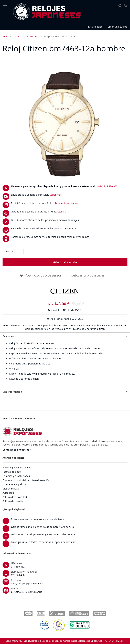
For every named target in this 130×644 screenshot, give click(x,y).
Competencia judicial (14, 484)
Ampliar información (66, 203)
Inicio (5, 37)
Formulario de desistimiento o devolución (26, 480)
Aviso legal (9, 493)
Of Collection (32, 37)
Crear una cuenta (118, 27)
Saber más (56, 195)
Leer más (63, 212)
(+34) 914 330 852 (107, 186)
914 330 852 (18, 567)
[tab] (65, 336)
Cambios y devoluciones (16, 476)
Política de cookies (13, 501)
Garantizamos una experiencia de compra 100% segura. (43, 527)
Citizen (17, 37)
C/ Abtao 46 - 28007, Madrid (27, 592)
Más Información (12, 392)
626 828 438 (18, 575)
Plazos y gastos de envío (16, 467)
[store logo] (47, 12)
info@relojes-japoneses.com (27, 583)
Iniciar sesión (95, 27)
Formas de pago (12, 472)
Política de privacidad (15, 497)
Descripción (9, 336)
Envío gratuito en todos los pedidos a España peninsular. (43, 542)
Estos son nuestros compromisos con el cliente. (38, 519)
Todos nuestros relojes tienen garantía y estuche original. (44, 534)
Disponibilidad (11, 489)
